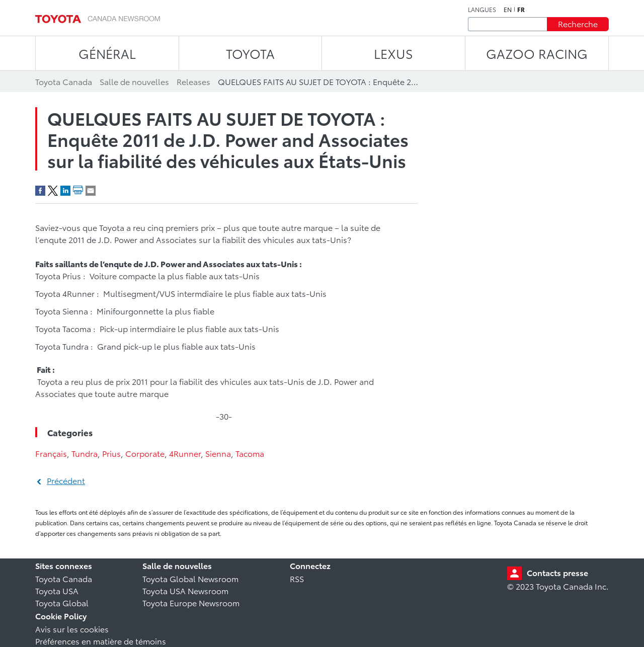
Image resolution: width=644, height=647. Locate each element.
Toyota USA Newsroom (185, 590)
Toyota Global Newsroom (190, 578)
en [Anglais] (508, 10)
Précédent (66, 480)
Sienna (218, 453)
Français (51, 453)
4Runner (185, 453)
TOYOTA (250, 53)
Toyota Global (62, 602)
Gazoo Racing (537, 53)
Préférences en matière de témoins (101, 641)
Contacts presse (557, 572)
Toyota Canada (64, 578)
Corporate (145, 453)
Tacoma (250, 453)
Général (107, 53)
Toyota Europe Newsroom (191, 602)
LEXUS (393, 53)
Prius (111, 453)
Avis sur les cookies (72, 629)
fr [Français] (521, 10)
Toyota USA (57, 590)
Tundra (85, 453)
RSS (297, 578)
